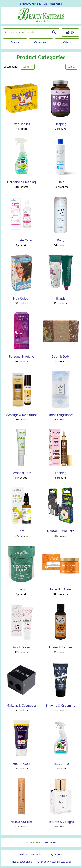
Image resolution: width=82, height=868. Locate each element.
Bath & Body (61, 356)
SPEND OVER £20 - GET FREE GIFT (41, 4)
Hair (61, 182)
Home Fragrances (61, 415)
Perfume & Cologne (61, 822)
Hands (61, 298)
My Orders (56, 854)
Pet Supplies (21, 124)
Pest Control (61, 764)
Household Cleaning (21, 182)
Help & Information (32, 854)
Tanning (61, 473)
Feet (21, 531)
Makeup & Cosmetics (21, 705)
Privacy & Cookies (21, 862)
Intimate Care (21, 240)
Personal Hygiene (21, 356)
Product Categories (41, 58)
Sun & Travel (21, 647)
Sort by (71, 67)
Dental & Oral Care (61, 531)
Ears (21, 589)
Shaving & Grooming (61, 705)
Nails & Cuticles (21, 822)
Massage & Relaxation (21, 415)
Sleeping (61, 124)
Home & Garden (61, 647)
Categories (41, 42)
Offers (67, 42)
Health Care (21, 764)
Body (61, 240)
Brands (15, 42)
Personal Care (21, 473)
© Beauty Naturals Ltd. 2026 (54, 862)
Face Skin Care (61, 589)
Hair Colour (21, 298)
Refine (27, 67)
